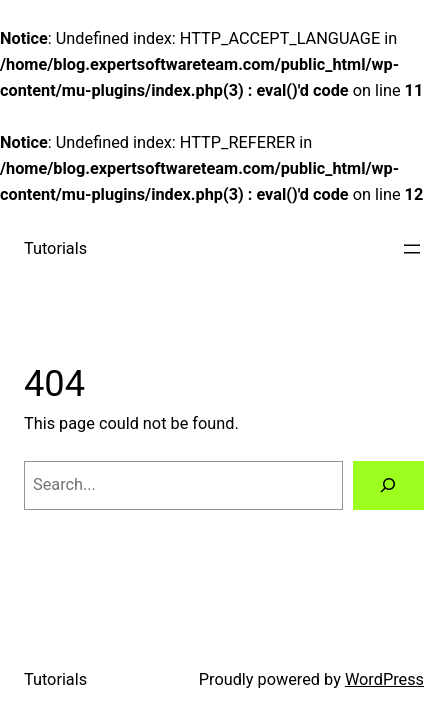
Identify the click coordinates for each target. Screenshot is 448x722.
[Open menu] (412, 249)
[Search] (388, 486)
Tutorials (55, 248)
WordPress (384, 679)
